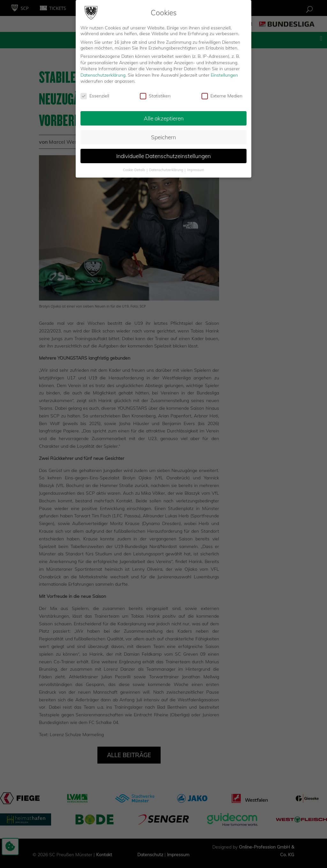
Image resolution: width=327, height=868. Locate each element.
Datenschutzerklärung (103, 75)
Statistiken (155, 96)
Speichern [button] (163, 137)
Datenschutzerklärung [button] (167, 170)
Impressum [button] (196, 170)
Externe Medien (222, 96)
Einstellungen (224, 75)
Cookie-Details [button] (134, 170)
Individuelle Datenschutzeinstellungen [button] (163, 156)
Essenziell (95, 96)
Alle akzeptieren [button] (164, 118)
